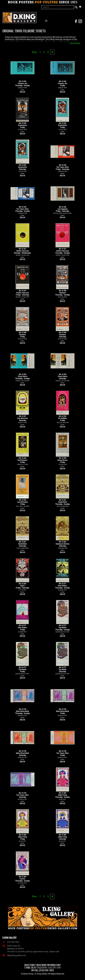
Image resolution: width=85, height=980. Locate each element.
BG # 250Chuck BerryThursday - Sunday (22, 378)
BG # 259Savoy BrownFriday (62, 462)
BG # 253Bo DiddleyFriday (63, 420)
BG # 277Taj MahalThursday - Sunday (62, 630)
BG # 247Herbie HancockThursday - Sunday (62, 253)
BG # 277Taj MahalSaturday (62, 671)
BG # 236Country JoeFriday (62, 85)
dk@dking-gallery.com (14, 955)
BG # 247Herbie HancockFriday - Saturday (22, 295)
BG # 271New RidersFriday (22, 630)
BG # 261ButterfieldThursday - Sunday (62, 504)
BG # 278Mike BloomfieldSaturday (22, 755)
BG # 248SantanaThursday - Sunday (62, 295)
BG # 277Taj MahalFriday (22, 671)
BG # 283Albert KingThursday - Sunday (62, 797)
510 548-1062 (11, 942)
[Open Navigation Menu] (47, 21)
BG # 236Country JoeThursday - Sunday (22, 85)
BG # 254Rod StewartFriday (22, 462)
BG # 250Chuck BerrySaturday (62, 378)
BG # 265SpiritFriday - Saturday (22, 588)
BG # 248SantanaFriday (22, 337)
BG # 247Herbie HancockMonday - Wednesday (22, 253)
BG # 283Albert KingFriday (22, 839)
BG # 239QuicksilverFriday (22, 127)
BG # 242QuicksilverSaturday (22, 169)
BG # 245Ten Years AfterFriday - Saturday (62, 169)
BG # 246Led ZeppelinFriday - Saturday (62, 211)
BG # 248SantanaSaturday (62, 337)
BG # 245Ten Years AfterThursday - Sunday (22, 211)
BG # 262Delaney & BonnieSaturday (63, 546)
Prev (34, 52)
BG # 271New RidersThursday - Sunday (62, 588)
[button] (75, 43)
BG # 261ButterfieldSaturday (22, 546)
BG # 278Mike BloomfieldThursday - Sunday (22, 713)
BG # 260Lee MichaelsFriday (22, 504)
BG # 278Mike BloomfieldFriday (62, 713)
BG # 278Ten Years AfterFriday (63, 755)
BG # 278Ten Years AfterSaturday (22, 797)
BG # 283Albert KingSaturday (62, 839)
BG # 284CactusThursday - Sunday (22, 881)
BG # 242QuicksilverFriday (63, 127)
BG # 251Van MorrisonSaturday (22, 420)
